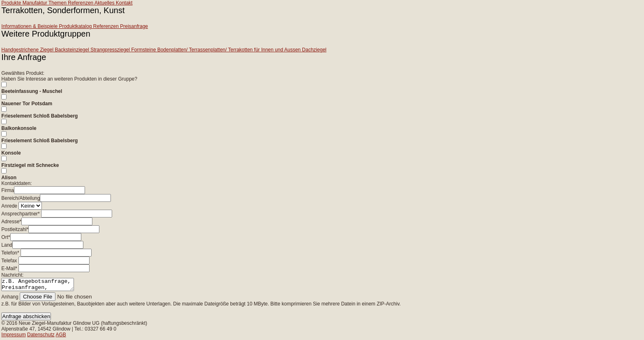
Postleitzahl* (15, 229)
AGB (61, 337)
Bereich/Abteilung (21, 198)
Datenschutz (41, 337)
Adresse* (11, 222)
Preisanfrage (134, 26)
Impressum (13, 337)
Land (7, 245)
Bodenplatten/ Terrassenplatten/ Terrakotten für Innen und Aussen (230, 50)
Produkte (12, 3)
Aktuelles (105, 3)
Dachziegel (314, 50)
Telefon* (10, 253)
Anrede (9, 206)
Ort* (6, 237)
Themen (58, 3)
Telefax (9, 261)
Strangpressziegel (111, 50)
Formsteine (144, 50)
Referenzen (81, 3)
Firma (8, 190)
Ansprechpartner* (20, 214)
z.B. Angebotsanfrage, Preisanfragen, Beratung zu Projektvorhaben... (42, 286)
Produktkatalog (76, 26)
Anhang (10, 299)
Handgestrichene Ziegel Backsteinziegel (46, 50)
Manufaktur (36, 3)
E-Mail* (9, 268)
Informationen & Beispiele (30, 26)
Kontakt (124, 3)
